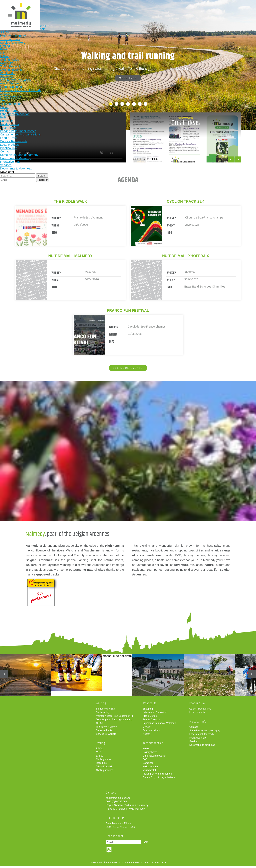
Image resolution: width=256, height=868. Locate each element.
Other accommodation (154, 758)
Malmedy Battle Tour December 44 (114, 718)
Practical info (183, 10)
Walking (52, 10)
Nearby (146, 736)
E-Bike (99, 758)
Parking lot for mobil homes (157, 776)
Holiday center (150, 769)
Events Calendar (151, 722)
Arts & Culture (150, 718)
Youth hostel (149, 772)
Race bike (101, 765)
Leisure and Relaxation (155, 715)
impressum (132, 865)
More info (128, 78)
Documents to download (202, 747)
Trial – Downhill (104, 769)
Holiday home (150, 754)
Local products (197, 715)
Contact (193, 729)
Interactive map (198, 740)
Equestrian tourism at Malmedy (159, 725)
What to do (104, 10)
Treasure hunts (104, 733)
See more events (128, 368)
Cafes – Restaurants (200, 711)
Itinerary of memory (106, 729)
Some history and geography (205, 733)
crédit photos (155, 865)
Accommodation (130, 10)
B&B (145, 762)
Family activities (151, 733)
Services (194, 744)
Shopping (148, 711)
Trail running (103, 715)
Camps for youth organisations (159, 780)
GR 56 (99, 725)
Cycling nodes (103, 762)
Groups (146, 729)
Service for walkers (106, 736)
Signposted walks (105, 711)
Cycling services (105, 772)
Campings (148, 765)
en (241, 7)
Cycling (78, 10)
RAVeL (100, 751)
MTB (98, 754)
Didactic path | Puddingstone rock (114, 722)
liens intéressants (105, 865)
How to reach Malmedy (202, 736)
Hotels (146, 751)
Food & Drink (157, 10)
